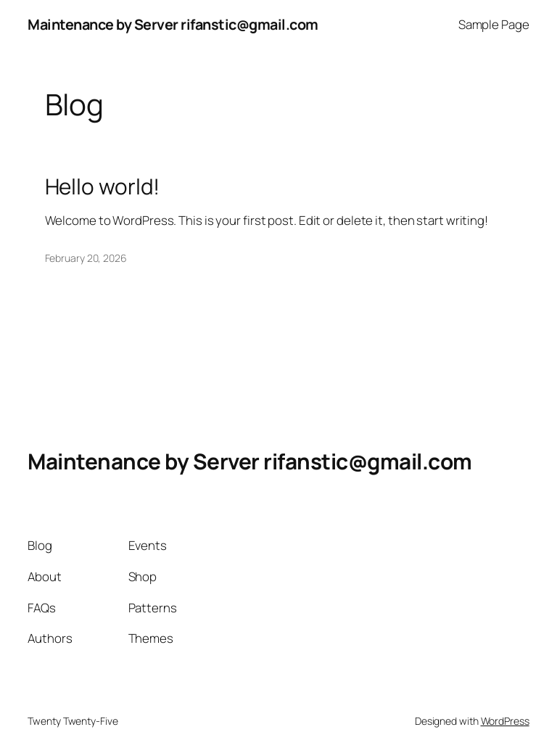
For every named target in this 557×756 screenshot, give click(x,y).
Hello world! (103, 186)
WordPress (505, 721)
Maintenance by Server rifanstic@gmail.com (173, 24)
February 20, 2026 (86, 258)
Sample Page (494, 24)
